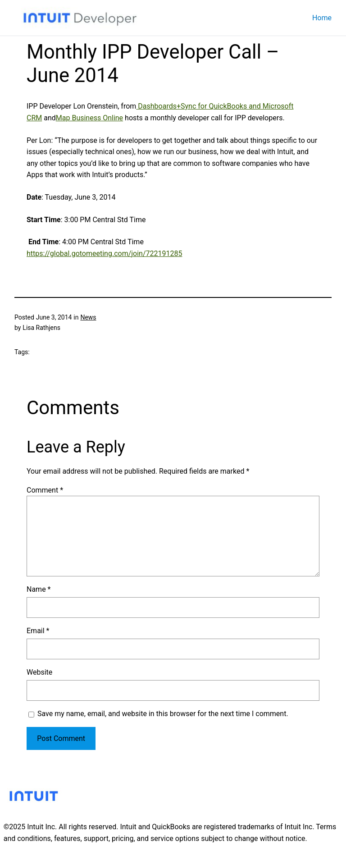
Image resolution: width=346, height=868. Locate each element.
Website (39, 672)
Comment (45, 490)
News (88, 317)
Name (39, 589)
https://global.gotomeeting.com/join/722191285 (104, 254)
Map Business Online (89, 118)
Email (38, 631)
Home (322, 18)
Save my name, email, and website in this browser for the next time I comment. (163, 714)
